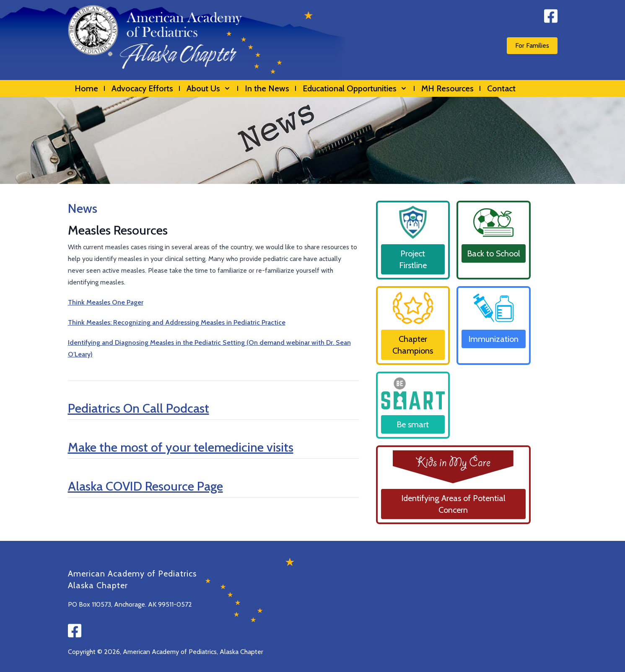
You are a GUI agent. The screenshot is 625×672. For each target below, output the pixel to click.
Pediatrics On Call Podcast (139, 408)
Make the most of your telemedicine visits (181, 447)
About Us (209, 88)
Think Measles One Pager (106, 302)
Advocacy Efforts (142, 88)
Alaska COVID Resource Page (145, 486)
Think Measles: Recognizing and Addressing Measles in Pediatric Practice (177, 322)
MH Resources (447, 88)
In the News (267, 88)
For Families (532, 45)
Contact (501, 88)
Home (86, 88)
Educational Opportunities (355, 88)
